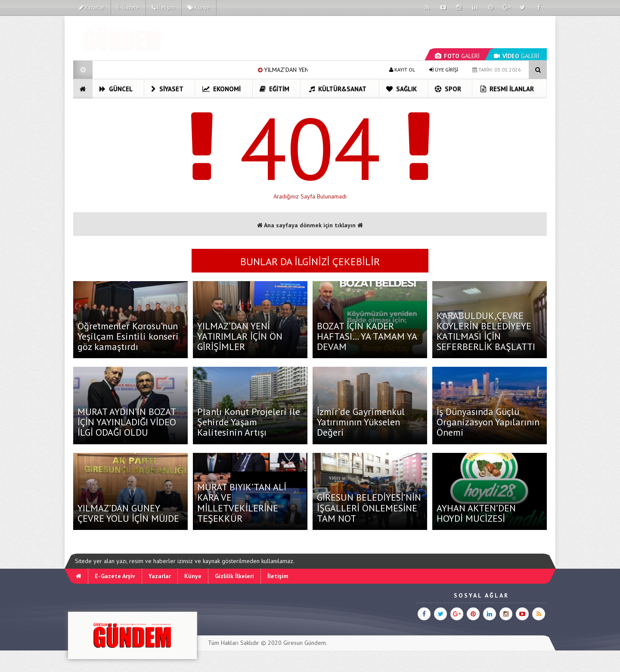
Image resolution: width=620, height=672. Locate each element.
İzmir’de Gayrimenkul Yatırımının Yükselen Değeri (361, 422)
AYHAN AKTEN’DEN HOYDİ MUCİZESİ (476, 513)
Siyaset (167, 89)
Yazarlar (91, 8)
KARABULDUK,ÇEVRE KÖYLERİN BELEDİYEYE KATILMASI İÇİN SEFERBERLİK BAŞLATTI (486, 331)
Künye (198, 8)
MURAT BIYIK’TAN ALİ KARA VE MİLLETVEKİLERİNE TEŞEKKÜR (242, 503)
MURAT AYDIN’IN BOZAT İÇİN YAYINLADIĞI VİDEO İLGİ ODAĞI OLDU (127, 422)
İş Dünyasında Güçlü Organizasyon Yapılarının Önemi (488, 422)
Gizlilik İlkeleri (234, 576)
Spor (448, 89)
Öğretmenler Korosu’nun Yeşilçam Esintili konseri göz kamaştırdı (128, 336)
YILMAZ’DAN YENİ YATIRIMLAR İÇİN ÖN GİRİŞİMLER (240, 336)
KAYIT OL (402, 70)
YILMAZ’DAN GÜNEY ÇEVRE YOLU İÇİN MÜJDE (128, 513)
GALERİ (457, 56)
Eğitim (274, 89)
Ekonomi (222, 89)
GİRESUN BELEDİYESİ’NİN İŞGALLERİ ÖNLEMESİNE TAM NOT (369, 508)
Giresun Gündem (305, 643)
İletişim (163, 8)
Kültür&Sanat (338, 89)
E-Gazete (128, 8)
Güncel (116, 89)
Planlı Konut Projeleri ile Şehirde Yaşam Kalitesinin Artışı (249, 422)
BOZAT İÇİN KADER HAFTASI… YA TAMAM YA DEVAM (367, 336)
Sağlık (401, 89)
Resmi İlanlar (507, 89)
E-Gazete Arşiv (115, 576)
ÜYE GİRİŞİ (444, 70)
